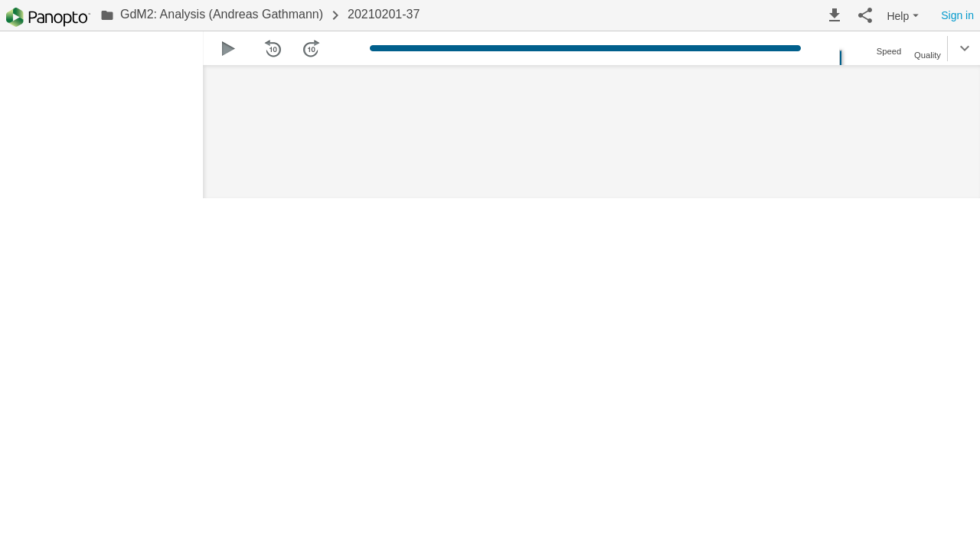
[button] (835, 15)
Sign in (957, 15)
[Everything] (48, 17)
